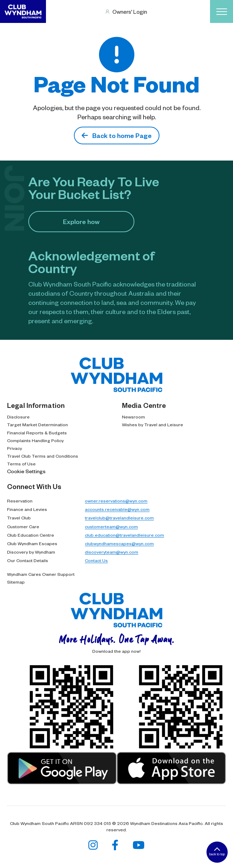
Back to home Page (117, 135)
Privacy (14, 448)
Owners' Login (130, 11)
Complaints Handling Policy (35, 440)
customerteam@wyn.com (111, 526)
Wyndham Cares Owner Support (41, 574)
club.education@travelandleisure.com (124, 535)
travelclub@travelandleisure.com (119, 518)
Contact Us (96, 560)
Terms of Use (21, 464)
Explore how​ (81, 221)
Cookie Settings (26, 471)
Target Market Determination (37, 424)
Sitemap (16, 582)
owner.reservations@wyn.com (116, 501)
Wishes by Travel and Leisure (153, 424)
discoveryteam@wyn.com (112, 552)
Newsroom (133, 417)
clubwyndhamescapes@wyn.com (119, 543)
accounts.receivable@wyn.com (117, 509)
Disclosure (18, 417)
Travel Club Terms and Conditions (43, 456)
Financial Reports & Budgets (37, 433)
